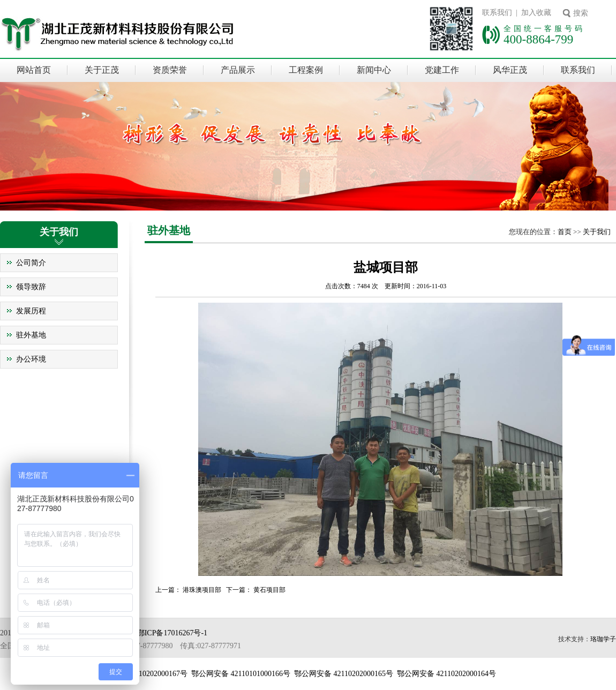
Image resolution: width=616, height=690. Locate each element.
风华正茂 (510, 70)
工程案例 (306, 70)
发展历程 (31, 311)
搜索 (581, 13)
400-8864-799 (538, 39)
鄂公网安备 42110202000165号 (344, 674)
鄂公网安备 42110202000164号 (446, 674)
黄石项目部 (269, 590)
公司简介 (31, 263)
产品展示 (238, 70)
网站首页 (34, 70)
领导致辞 (31, 287)
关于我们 (597, 232)
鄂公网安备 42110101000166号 (241, 674)
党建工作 (442, 70)
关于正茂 (102, 70)
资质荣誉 (170, 70)
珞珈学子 (603, 639)
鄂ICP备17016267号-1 (172, 633)
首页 (565, 232)
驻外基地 (31, 335)
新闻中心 (374, 70)
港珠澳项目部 (202, 590)
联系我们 (578, 70)
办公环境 (31, 359)
